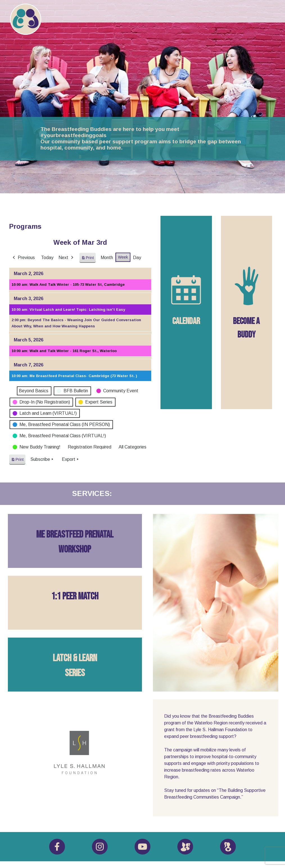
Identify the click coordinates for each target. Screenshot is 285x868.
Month (107, 258)
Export (71, 459)
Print (87, 259)
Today (47, 258)
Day (137, 258)
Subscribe (42, 459)
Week (123, 257)
